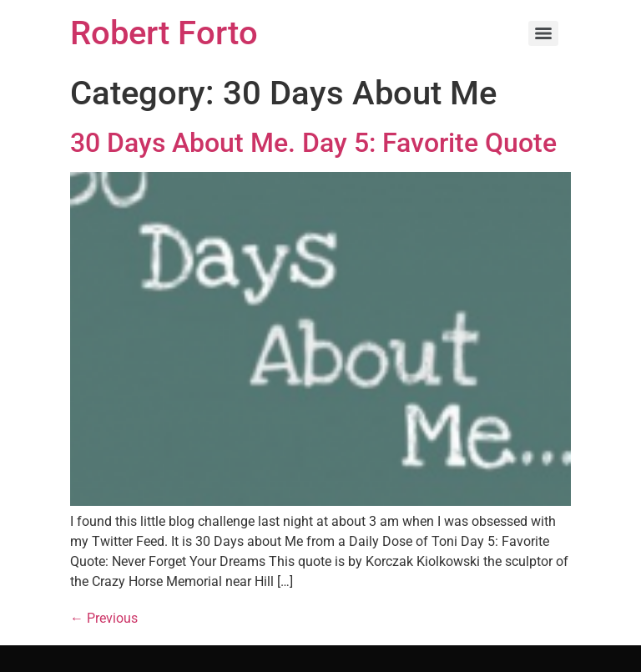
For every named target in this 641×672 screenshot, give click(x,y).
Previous (104, 618)
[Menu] (543, 33)
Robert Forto (164, 33)
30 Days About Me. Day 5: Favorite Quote (313, 143)
